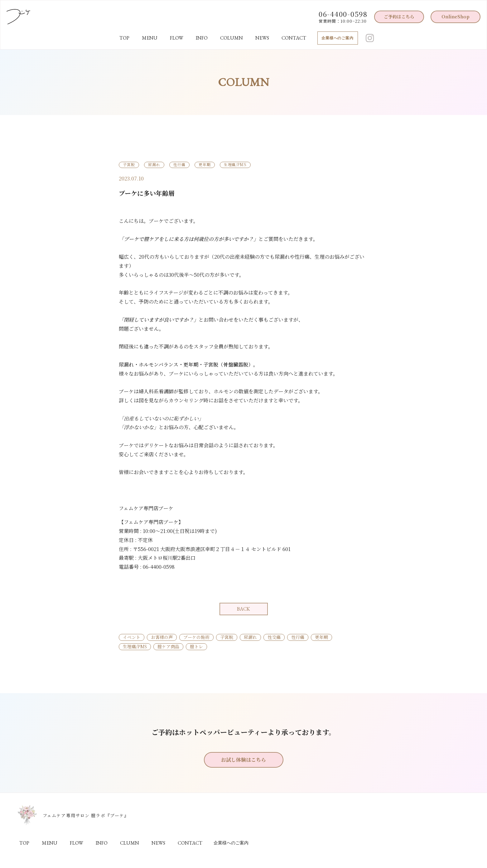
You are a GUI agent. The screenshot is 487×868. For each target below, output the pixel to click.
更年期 (321, 637)
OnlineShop (456, 17)
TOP (124, 38)
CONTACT (294, 38)
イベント (132, 637)
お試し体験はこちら (244, 760)
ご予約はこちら (399, 17)
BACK (244, 609)
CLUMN (130, 843)
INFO (202, 38)
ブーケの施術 (196, 637)
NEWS (262, 38)
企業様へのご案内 (338, 38)
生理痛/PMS (135, 646)
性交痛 (274, 637)
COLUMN (231, 38)
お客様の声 (162, 637)
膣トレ (196, 646)
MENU (150, 38)
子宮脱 (227, 637)
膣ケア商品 (168, 646)
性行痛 (298, 637)
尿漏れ (250, 637)
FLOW (177, 38)
